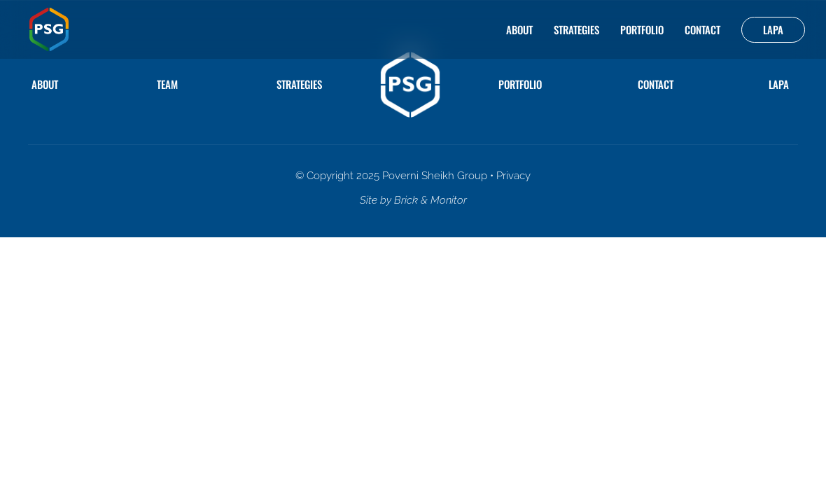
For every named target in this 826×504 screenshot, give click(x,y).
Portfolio (642, 29)
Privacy (513, 176)
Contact (702, 29)
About (519, 29)
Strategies (576, 29)
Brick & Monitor (430, 200)
